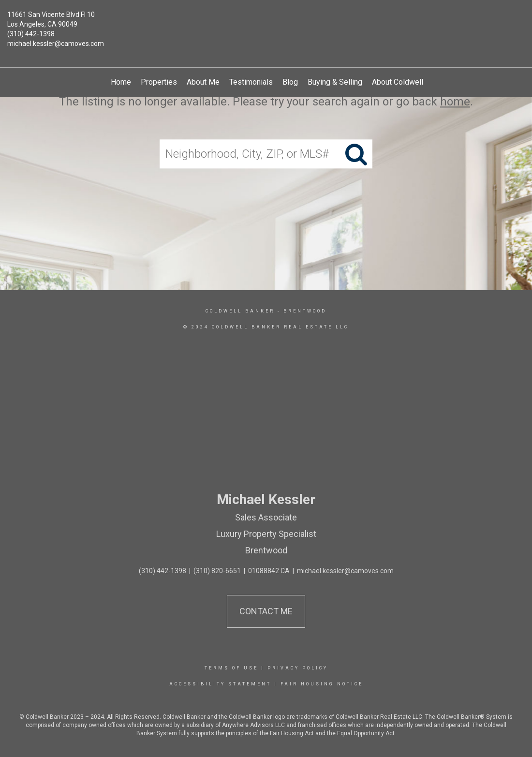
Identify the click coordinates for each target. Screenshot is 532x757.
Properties (159, 82)
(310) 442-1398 (31, 34)
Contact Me (266, 611)
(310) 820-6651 (217, 571)
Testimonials (251, 82)
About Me (203, 82)
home (455, 102)
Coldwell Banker (240, 311)
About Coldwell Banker (410, 82)
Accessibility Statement (220, 684)
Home (121, 82)
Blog (290, 82)
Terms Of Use (231, 668)
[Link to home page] (266, 22)
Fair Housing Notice (322, 684)
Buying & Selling (335, 82)
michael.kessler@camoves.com (56, 44)
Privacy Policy (298, 668)
